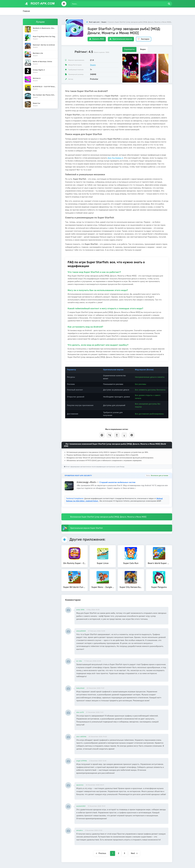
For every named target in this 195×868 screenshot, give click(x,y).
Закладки (144, 39)
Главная (26, 11)
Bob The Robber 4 (115, 158)
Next (134, 853)
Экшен (93, 65)
